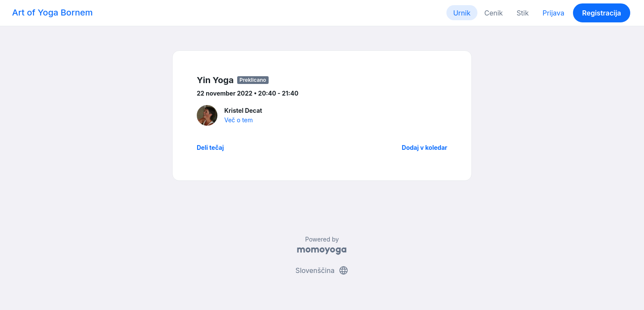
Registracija (602, 13)
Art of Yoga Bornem (52, 12)
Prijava (553, 13)
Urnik (462, 13)
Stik (523, 13)
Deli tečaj (210, 147)
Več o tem (238, 120)
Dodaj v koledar (424, 147)
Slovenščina (322, 270)
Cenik (494, 13)
